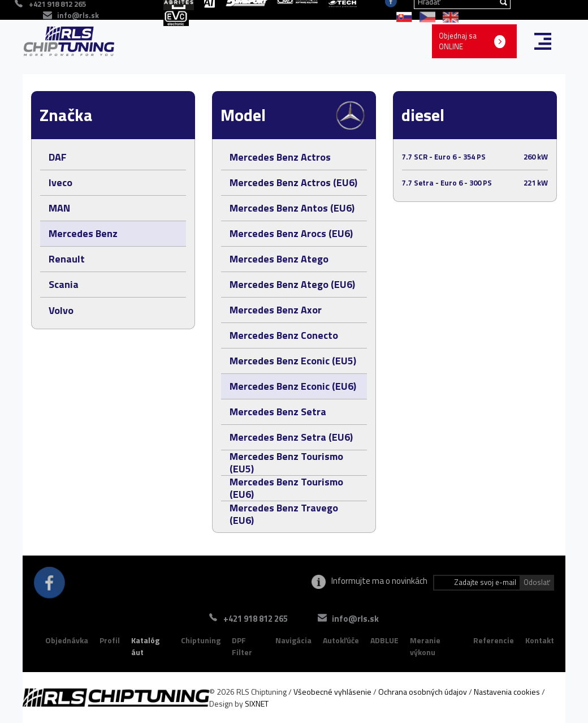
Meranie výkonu (425, 646)
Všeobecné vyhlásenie (332, 692)
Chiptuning (201, 640)
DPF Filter (242, 646)
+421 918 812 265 (256, 619)
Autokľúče (341, 640)
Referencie (494, 640)
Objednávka (67, 640)
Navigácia (293, 640)
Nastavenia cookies (507, 692)
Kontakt (540, 640)
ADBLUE (384, 640)
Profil (110, 640)
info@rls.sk (78, 15)
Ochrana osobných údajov (423, 692)
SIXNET (257, 703)
